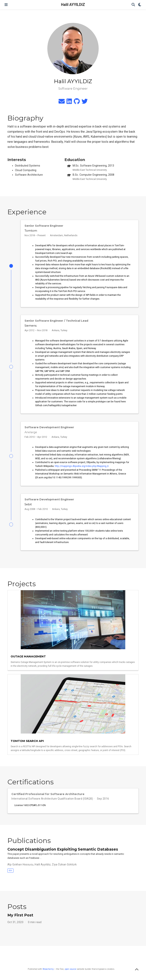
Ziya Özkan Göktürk (64, 864)
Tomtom (31, 231)
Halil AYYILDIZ (73, 5)
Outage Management (28, 656)
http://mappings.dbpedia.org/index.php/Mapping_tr (82, 466)
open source (71, 969)
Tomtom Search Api (27, 741)
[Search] (133, 5)
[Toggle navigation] (6, 5)
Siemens (31, 326)
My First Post (20, 915)
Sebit (28, 504)
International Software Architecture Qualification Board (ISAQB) (52, 799)
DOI (10, 870)
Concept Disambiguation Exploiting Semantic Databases (63, 849)
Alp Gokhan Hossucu (20, 864)
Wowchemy (48, 969)
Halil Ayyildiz (43, 864)
